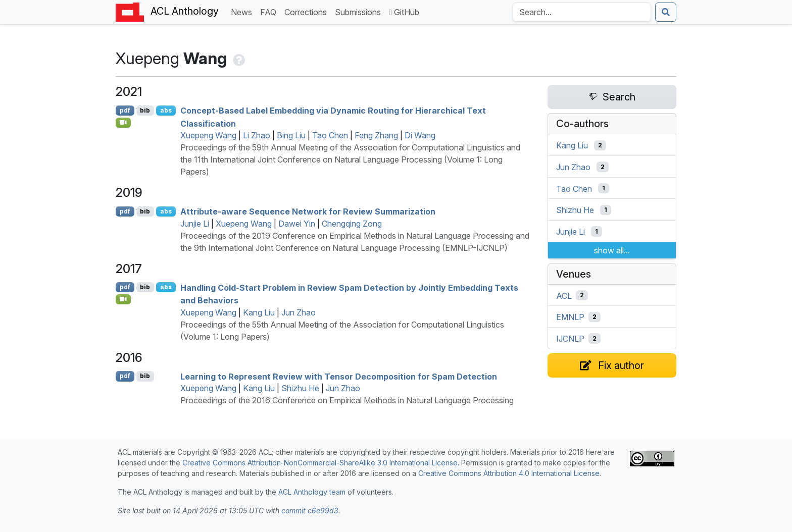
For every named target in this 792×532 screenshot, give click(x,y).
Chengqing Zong (352, 224)
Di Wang (420, 135)
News (243, 11)
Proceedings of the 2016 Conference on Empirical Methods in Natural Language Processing (347, 400)
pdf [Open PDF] (125, 110)
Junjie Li (195, 224)
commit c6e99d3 (310, 511)
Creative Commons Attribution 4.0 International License (509, 473)
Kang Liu (259, 312)
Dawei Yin (297, 224)
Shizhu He (300, 388)
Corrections (308, 11)
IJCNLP (570, 339)
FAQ (270, 11)
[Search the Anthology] (582, 12)
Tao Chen (330, 135)
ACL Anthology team (312, 492)
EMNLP (570, 317)
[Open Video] (123, 123)
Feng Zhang (376, 135)
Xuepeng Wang (208, 135)
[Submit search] (666, 12)
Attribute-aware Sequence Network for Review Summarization (308, 211)
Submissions (360, 11)
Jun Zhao (299, 312)
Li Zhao (257, 135)
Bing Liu (291, 135)
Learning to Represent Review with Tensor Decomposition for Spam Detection (339, 376)
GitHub (404, 12)
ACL (564, 295)
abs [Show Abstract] (166, 110)
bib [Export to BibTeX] (145, 110)
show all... (612, 250)
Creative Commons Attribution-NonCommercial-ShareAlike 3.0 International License (320, 463)
